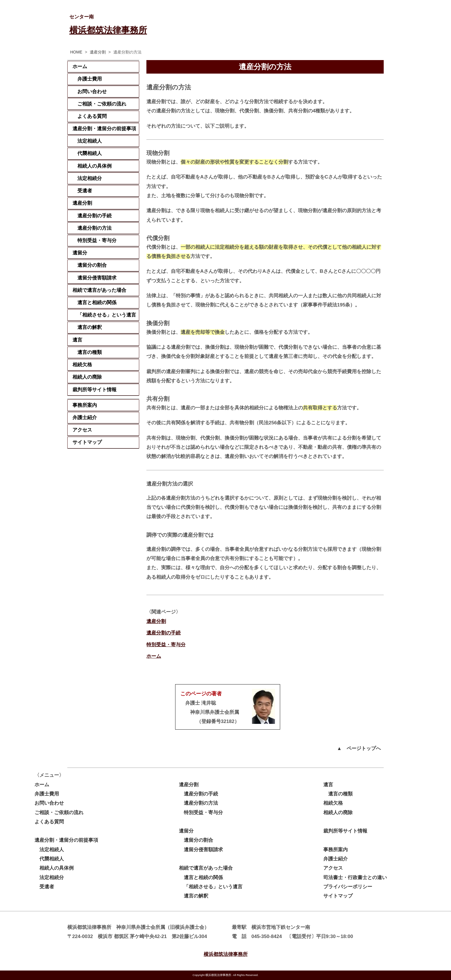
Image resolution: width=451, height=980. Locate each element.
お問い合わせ (92, 92)
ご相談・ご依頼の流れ (102, 104)
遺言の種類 (90, 352)
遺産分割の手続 (164, 633)
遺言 (77, 340)
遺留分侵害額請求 (97, 278)
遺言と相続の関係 (97, 303)
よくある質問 (92, 116)
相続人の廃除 (87, 377)
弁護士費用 (90, 79)
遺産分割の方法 (94, 228)
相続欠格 (82, 365)
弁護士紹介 (85, 418)
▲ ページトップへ (359, 748)
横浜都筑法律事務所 (108, 30)
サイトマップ (87, 442)
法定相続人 (90, 141)
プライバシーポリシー (348, 887)
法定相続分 (90, 178)
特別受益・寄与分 (166, 645)
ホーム (154, 656)
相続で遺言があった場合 (99, 290)
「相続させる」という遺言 (107, 315)
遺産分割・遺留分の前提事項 (104, 129)
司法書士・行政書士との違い (355, 878)
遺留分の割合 (92, 265)
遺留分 (80, 253)
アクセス (82, 430)
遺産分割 (98, 52)
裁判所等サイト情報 (94, 390)
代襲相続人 (90, 153)
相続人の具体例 (94, 166)
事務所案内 (85, 405)
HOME (76, 52)
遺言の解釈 (90, 327)
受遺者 (85, 191)
